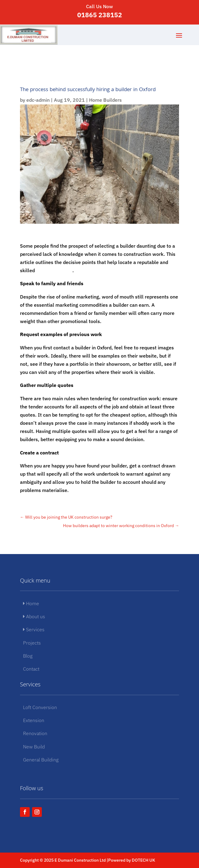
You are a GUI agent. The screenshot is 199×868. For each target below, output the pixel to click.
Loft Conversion (40, 707)
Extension (34, 720)
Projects (32, 643)
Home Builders (105, 100)
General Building (41, 760)
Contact (31, 669)
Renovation (35, 733)
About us (34, 616)
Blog (28, 656)
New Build (34, 747)
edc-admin (38, 100)
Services (34, 629)
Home (31, 603)
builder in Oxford (54, 270)
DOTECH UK (143, 860)
